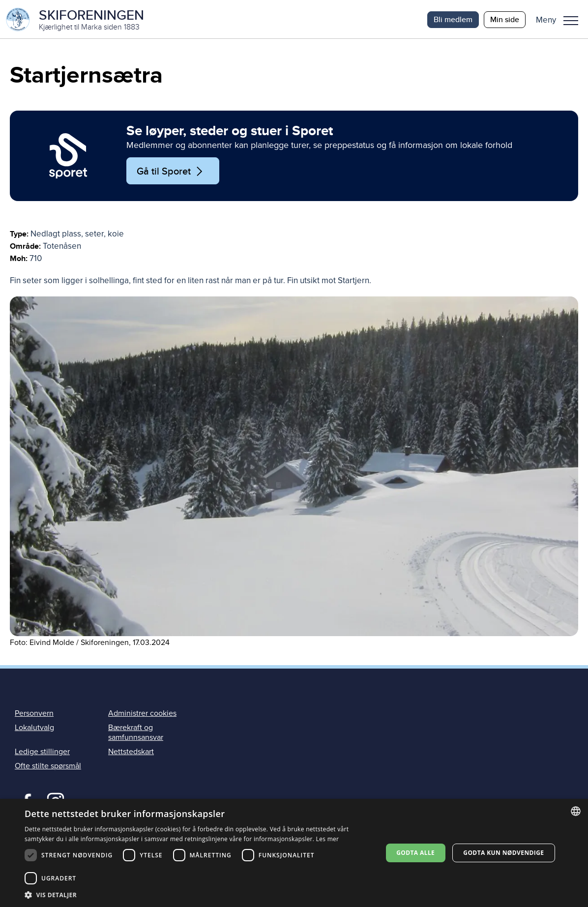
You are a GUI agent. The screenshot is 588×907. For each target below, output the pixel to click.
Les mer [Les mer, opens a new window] (328, 839)
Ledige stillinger (42, 753)
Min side (505, 19)
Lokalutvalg (34, 729)
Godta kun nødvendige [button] (503, 853)
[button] (561, 20)
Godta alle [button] (415, 853)
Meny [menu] (571, 21)
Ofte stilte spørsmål (48, 767)
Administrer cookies (142, 714)
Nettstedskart (131, 753)
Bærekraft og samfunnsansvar (136, 734)
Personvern (34, 714)
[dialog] (294, 853)
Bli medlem (453, 19)
